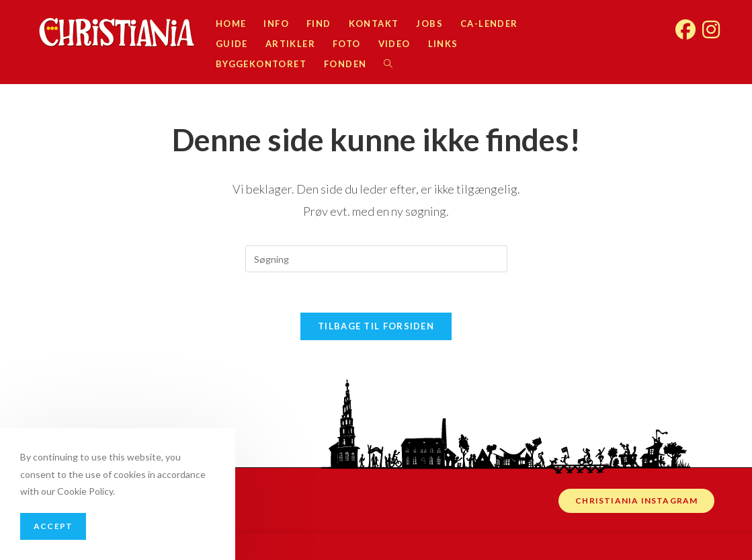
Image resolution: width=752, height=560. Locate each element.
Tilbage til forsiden (376, 326)
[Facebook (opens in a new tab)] (685, 23)
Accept (53, 526)
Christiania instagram (636, 501)
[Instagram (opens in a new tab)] (711, 23)
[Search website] (388, 64)
